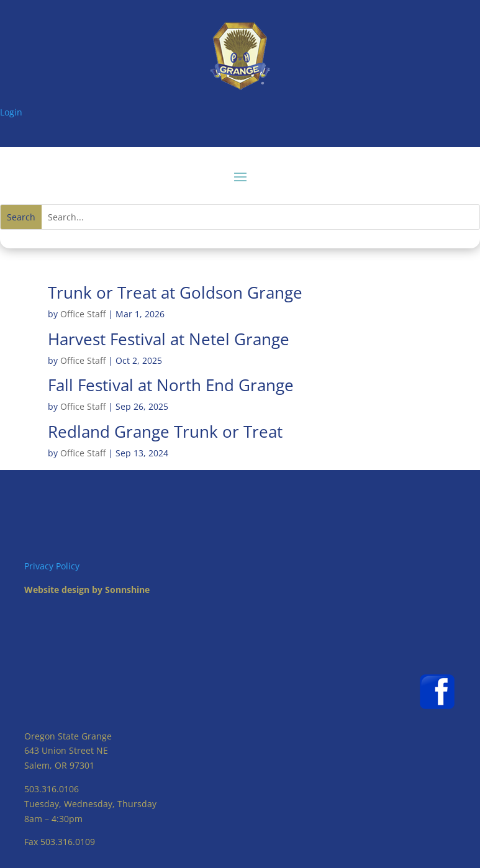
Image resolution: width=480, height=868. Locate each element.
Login (11, 112)
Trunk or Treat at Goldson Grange (175, 292)
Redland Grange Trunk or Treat (165, 432)
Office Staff (83, 314)
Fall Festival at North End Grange (171, 385)
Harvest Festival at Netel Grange (169, 339)
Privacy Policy (52, 566)
